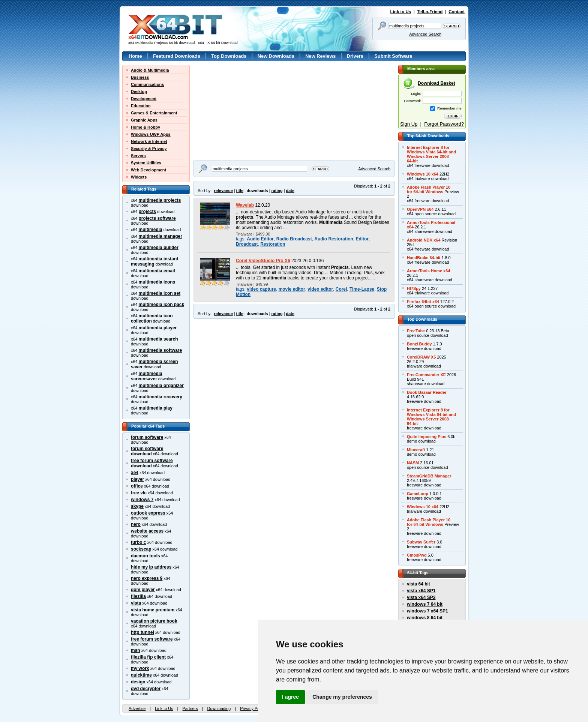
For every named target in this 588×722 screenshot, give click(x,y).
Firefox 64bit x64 (423, 302)
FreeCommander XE (426, 375)
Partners (190, 708)
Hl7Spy (414, 288)
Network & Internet (149, 141)
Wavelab (245, 205)
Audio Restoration (334, 239)
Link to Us (401, 12)
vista (136, 603)
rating (277, 191)
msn (136, 650)
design (138, 682)
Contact (457, 12)
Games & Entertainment (154, 113)
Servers (138, 156)
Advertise (137, 708)
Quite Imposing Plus (427, 437)
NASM (413, 463)
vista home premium (153, 610)
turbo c (139, 542)
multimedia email (157, 271)
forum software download (147, 451)
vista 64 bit (418, 584)
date (290, 191)
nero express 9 (147, 578)
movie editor (292, 289)
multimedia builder (159, 248)
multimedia (151, 230)
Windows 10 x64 (423, 174)
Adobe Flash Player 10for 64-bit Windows (429, 189)
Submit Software (393, 56)
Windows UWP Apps (151, 134)
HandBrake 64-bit (424, 258)
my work (140, 668)
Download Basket (436, 83)
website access (147, 531)
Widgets (139, 177)
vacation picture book (154, 621)
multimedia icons (157, 282)
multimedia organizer (161, 386)
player (137, 479)
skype (137, 506)
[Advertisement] (240, 112)
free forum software (152, 639)
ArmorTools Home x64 (428, 271)
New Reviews (320, 56)
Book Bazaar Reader (427, 392)
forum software (147, 437)
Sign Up (409, 124)
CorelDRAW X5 (421, 357)
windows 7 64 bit (425, 604)
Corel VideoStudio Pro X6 (263, 261)
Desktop (139, 92)
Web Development (148, 170)
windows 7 (142, 500)
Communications (147, 84)
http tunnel (142, 632)
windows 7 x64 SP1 (427, 611)
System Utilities (146, 163)
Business (140, 77)
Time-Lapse (362, 289)
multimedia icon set (160, 293)
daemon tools (145, 556)
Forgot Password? (444, 124)
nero (136, 524)
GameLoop (418, 494)
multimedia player (158, 328)
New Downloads (276, 56)
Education (141, 106)
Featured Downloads (177, 56)
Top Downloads (229, 56)
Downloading (219, 708)
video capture (261, 289)
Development (144, 99)
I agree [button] (290, 697)
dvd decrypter (146, 689)
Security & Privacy (149, 149)
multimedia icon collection (152, 318)
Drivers (355, 56)
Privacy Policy (253, 708)
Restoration (273, 244)
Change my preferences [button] (342, 697)
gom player (143, 590)
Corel (341, 289)
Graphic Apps (144, 120)
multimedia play (156, 408)
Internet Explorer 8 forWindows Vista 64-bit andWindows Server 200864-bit (431, 154)
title (240, 191)
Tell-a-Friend (430, 12)
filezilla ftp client (148, 657)
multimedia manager (160, 236)
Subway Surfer (421, 542)
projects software (157, 218)
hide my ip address (151, 567)
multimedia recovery (160, 397)
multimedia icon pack (162, 305)
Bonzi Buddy (419, 344)
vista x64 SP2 (421, 597)
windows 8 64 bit (425, 618)
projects (148, 212)
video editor (320, 289)
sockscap (141, 549)
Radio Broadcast (294, 239)
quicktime (141, 675)
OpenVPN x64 (420, 209)
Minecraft (416, 450)
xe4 (135, 473)
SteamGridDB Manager (429, 476)
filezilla (138, 596)
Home (135, 56)
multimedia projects (160, 200)
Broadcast (247, 244)
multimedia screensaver (147, 376)
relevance (223, 191)
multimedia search (158, 339)
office (137, 486)
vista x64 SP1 (421, 591)
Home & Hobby (145, 127)
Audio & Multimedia (150, 70)
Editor (362, 239)
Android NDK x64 (424, 240)
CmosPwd (417, 555)
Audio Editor (260, 239)
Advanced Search (425, 34)
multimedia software (160, 350)
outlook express (148, 513)
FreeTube (416, 331)
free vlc (139, 493)
